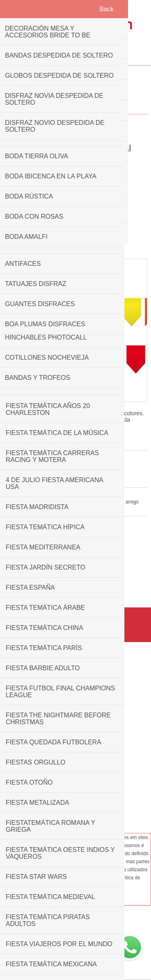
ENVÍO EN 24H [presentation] (75, 244)
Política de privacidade (75, 692)
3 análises (14, 467)
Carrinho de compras (86, 55)
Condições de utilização (76, 716)
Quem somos (75, 680)
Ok (79, 887)
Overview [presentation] (75, 200)
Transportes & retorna (76, 704)
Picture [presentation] (76, 185)
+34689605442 (83, 922)
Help (75, 796)
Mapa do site (75, 783)
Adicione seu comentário (56, 467)
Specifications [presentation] (75, 214)
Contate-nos (75, 759)
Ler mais (101, 887)
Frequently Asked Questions (75, 771)
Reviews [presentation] (75, 229)
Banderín (68, 586)
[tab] (75, 185)
